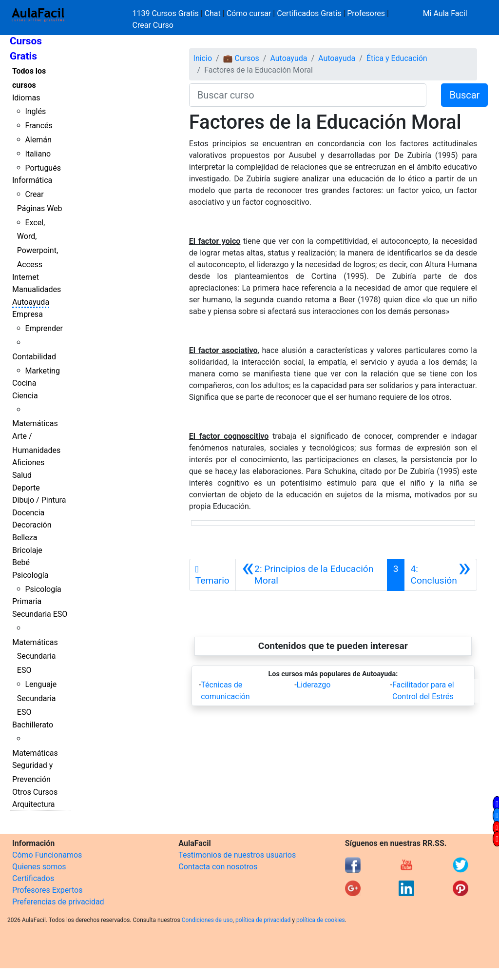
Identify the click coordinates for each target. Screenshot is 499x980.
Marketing (42, 371)
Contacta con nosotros (218, 867)
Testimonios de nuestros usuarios (237, 855)
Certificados (33, 878)
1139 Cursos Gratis (167, 13)
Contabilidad (34, 357)
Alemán (38, 140)
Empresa (28, 314)
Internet (26, 277)
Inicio (203, 58)
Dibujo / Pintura (39, 500)
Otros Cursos (35, 792)
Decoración (32, 525)
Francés (38, 126)
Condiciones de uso (207, 920)
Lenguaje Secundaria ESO (37, 698)
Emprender (44, 328)
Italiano (38, 154)
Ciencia (25, 396)
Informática (32, 180)
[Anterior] (311, 575)
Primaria (27, 601)
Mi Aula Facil (445, 13)
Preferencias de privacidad (58, 902)
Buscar (464, 95)
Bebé (21, 562)
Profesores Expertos (47, 890)
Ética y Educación (397, 58)
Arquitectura (33, 804)
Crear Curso (153, 25)
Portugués (43, 168)
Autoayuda (31, 302)
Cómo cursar (249, 13)
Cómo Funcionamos (47, 855)
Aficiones (28, 462)
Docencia (28, 513)
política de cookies (321, 920)
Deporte (26, 488)
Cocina (24, 383)
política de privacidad (263, 920)
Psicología (30, 575)
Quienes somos (39, 867)
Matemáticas (35, 423)
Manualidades (37, 289)
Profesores (366, 13)
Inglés (35, 111)
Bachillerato (33, 725)
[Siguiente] (441, 575)
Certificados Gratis (309, 13)
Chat (213, 13)
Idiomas (26, 98)
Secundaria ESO (40, 614)
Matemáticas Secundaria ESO (35, 657)
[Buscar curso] (308, 95)
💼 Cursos (241, 58)
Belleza (25, 538)
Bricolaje (27, 550)
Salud (22, 475)
